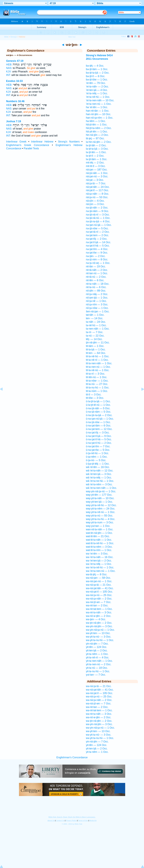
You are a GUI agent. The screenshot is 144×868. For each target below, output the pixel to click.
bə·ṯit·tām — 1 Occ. (97, 69)
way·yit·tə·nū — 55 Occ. (100, 516)
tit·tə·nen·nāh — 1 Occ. (99, 363)
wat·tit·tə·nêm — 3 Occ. (99, 547)
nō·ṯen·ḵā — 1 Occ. (97, 298)
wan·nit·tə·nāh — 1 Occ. (100, 529)
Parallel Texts (31, 148)
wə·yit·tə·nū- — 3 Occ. (99, 637)
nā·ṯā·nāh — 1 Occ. (97, 173)
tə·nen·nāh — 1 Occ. (98, 329)
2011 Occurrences (97, 59)
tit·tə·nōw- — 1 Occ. (97, 381)
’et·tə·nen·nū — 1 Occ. (99, 104)
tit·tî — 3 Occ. (94, 395)
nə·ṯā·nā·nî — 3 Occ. (98, 215)
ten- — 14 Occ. (95, 318)
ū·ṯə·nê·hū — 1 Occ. (97, 453)
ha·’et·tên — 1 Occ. (97, 107)
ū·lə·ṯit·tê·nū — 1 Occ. (98, 405)
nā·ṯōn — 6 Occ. (95, 201)
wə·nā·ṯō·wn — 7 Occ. (99, 602)
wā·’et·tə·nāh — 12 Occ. (100, 471)
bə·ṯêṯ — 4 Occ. (95, 66)
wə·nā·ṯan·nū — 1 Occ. (99, 581)
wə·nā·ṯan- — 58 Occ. (98, 578)
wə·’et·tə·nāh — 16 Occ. (100, 557)
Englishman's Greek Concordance (28, 145)
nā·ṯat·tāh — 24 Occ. (98, 187)
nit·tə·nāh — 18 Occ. (98, 284)
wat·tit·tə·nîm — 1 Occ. (99, 550)
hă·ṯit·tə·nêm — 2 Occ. (99, 128)
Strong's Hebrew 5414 (99, 55)
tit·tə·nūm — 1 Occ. (97, 391)
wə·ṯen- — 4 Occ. (96, 619)
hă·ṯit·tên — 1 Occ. (97, 125)
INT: (8, 75)
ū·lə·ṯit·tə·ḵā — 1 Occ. (98, 401)
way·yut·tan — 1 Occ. (98, 526)
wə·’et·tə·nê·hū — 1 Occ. (100, 567)
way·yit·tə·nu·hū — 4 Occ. (101, 519)
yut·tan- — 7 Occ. (96, 675)
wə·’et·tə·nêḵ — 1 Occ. (99, 564)
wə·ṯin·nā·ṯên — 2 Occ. (99, 623)
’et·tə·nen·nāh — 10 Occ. (100, 100)
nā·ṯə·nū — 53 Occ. (97, 197)
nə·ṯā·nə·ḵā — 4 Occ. (98, 221)
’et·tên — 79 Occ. (96, 83)
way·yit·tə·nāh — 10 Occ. (100, 498)
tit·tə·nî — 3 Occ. (95, 374)
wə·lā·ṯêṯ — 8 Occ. (97, 574)
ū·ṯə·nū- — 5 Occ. (96, 460)
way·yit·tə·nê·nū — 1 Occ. (101, 512)
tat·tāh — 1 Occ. (95, 315)
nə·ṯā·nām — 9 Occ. (97, 211)
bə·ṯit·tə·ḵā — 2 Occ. (98, 73)
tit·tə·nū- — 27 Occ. (97, 384)
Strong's (14, 37)
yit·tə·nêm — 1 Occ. (97, 654)
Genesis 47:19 (15, 61)
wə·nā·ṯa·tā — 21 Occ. (99, 585)
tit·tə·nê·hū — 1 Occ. (98, 356)
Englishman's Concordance (72, 757)
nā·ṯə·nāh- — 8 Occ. (98, 194)
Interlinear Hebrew (42, 142)
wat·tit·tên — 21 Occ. (98, 536)
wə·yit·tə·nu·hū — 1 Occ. (100, 640)
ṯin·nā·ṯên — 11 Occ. (98, 343)
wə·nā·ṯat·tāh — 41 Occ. (100, 588)
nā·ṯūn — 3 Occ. (95, 204)
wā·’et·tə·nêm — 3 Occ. (99, 484)
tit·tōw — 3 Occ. (95, 398)
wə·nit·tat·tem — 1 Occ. (99, 609)
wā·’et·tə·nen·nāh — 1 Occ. (101, 488)
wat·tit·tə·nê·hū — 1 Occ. (100, 543)
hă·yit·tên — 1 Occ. (97, 132)
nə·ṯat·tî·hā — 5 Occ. (98, 246)
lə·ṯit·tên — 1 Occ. (96, 152)
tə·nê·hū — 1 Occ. (96, 325)
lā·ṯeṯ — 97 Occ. (95, 138)
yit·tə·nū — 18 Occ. (97, 668)
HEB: (9, 65)
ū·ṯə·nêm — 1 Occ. (97, 457)
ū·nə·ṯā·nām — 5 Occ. (98, 412)
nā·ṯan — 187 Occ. (97, 170)
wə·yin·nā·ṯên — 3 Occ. (99, 626)
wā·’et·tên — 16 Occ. (98, 467)
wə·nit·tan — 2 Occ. (97, 605)
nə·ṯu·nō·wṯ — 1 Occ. (98, 263)
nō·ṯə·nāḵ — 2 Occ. (97, 294)
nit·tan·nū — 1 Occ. (97, 273)
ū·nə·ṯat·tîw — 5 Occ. (98, 450)
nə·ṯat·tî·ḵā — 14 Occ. (98, 242)
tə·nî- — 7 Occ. (95, 332)
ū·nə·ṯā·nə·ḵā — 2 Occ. (99, 415)
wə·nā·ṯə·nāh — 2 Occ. (99, 599)
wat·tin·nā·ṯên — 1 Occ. (99, 533)
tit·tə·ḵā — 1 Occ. (96, 350)
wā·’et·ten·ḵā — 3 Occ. (99, 474)
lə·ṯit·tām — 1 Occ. (97, 159)
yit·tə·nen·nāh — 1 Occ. (99, 661)
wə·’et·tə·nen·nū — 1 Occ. (101, 571)
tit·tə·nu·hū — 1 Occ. (98, 388)
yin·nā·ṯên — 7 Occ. (97, 644)
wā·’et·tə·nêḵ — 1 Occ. (99, 478)
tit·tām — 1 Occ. (95, 346)
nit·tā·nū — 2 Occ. (96, 277)
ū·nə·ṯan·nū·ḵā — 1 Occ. (100, 419)
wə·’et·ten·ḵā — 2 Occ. (99, 561)
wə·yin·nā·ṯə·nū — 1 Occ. (100, 630)
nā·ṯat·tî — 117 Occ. (97, 190)
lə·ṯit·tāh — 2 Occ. (96, 145)
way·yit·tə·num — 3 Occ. (100, 522)
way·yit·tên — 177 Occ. (99, 495)
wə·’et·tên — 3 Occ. (97, 554)
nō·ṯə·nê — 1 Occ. (96, 301)
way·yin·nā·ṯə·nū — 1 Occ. (101, 491)
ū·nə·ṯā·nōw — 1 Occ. (98, 422)
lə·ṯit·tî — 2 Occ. (95, 156)
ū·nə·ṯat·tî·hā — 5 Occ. (99, 439)
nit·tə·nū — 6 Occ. (96, 287)
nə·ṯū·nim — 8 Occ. (97, 259)
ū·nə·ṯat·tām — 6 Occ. (98, 426)
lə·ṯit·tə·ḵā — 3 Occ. (97, 149)
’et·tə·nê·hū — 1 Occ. (98, 97)
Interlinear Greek (16, 142)
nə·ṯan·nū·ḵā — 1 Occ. (99, 225)
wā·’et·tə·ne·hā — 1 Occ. (100, 481)
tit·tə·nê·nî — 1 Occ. (97, 360)
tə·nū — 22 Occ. (95, 336)
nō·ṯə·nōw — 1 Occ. (97, 308)
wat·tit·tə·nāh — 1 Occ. (99, 540)
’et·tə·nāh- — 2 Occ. (97, 87)
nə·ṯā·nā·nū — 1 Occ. (98, 218)
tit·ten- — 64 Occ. (96, 353)
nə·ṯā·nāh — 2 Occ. (97, 208)
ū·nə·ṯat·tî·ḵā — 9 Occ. (99, 436)
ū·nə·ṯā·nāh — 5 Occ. (98, 408)
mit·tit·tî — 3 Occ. (96, 166)
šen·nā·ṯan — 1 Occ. (98, 311)
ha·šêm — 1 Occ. (96, 121)
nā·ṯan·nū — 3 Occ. (97, 176)
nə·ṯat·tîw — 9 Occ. (97, 253)
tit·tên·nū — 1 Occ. (97, 377)
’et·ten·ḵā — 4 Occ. (97, 90)
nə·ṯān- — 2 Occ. (96, 256)
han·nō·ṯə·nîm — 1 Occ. (100, 118)
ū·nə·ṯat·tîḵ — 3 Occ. (98, 433)
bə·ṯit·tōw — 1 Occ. (97, 80)
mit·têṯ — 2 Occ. (95, 163)
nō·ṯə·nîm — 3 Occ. (97, 304)
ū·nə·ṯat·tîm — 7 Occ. (98, 446)
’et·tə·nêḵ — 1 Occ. (97, 93)
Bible (6, 37)
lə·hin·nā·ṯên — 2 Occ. (99, 142)
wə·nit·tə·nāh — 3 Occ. (99, 612)
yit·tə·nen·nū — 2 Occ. (99, 664)
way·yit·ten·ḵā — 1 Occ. (99, 502)
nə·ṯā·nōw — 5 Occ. (97, 228)
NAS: (9, 68)
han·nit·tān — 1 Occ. (98, 111)
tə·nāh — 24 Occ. (96, 322)
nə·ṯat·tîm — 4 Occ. (97, 249)
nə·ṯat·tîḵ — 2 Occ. (97, 239)
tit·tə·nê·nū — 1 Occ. (98, 370)
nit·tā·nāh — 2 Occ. (97, 270)
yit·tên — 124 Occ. (97, 647)
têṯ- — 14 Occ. (94, 339)
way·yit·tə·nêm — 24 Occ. (101, 509)
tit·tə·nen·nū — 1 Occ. (98, 367)
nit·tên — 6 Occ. (95, 280)
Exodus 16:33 (14, 81)
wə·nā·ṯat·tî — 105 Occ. (99, 592)
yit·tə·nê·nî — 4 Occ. (98, 657)
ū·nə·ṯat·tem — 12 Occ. (99, 429)
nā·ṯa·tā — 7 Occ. (96, 183)
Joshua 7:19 (14, 121)
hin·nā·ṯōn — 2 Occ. (97, 135)
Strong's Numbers (69, 142)
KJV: (9, 72)
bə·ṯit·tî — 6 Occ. (96, 76)
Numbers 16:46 (15, 101)
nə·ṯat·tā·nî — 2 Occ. (98, 232)
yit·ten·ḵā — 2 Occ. (97, 650)
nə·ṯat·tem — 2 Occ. (97, 235)
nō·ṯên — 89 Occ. (96, 291)
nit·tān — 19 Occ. (96, 266)
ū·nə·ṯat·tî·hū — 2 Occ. (99, 443)
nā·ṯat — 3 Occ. (95, 180)
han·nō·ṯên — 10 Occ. (98, 114)
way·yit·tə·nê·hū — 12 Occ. (101, 505)
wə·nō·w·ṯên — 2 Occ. (99, 616)
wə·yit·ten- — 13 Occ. (98, 633)
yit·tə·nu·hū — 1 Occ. (98, 671)
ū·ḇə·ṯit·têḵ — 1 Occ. (98, 464)
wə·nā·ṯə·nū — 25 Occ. (99, 595)
